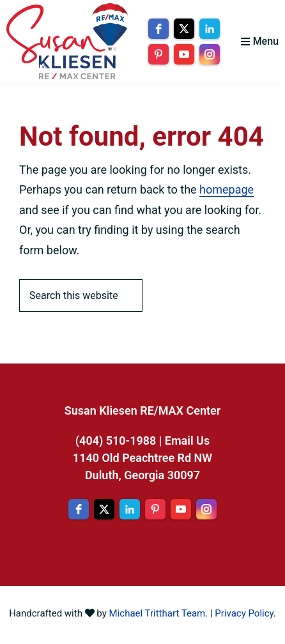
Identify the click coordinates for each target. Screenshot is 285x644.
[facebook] (158, 29)
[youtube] (184, 54)
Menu (266, 41)
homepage (227, 189)
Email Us (187, 441)
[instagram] (210, 54)
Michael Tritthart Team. (159, 613)
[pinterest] (158, 54)
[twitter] (184, 29)
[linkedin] (210, 29)
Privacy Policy (244, 613)
